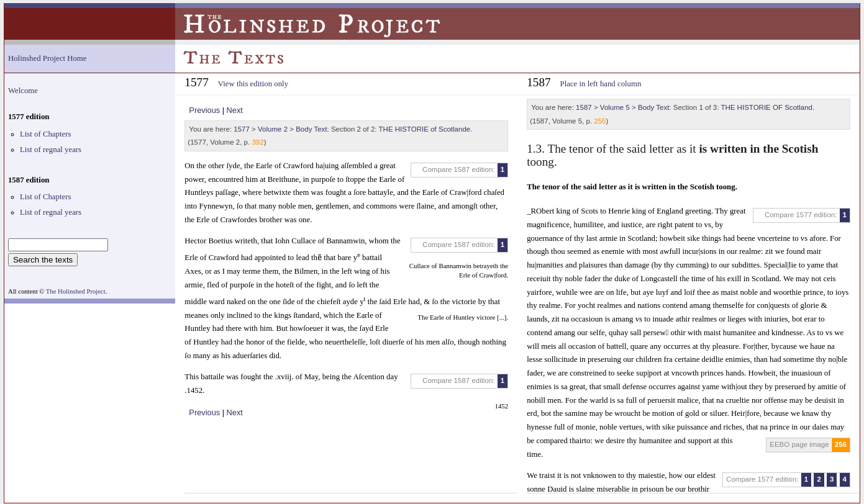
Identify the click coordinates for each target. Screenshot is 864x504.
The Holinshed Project (76, 291)
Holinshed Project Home (48, 58)
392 (257, 142)
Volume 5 (615, 107)
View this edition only (253, 84)
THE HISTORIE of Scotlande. (426, 129)
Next (235, 110)
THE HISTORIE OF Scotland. (767, 107)
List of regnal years (51, 150)
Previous (204, 110)
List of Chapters (45, 134)
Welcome (23, 91)
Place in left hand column (601, 84)
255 (600, 121)
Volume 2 (273, 129)
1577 (242, 129)
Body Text (311, 129)
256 (841, 444)
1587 (584, 107)
